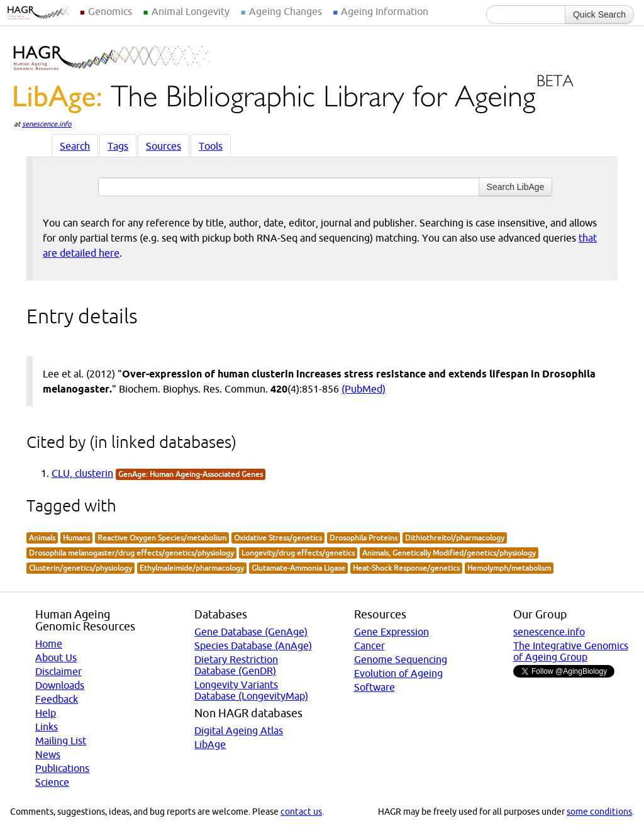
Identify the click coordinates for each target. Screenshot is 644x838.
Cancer (369, 645)
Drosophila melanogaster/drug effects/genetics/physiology (131, 553)
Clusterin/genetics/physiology (80, 568)
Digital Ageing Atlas (239, 730)
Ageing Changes (286, 11)
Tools (211, 146)
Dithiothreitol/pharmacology (455, 538)
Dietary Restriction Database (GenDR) (236, 665)
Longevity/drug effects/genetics (298, 553)
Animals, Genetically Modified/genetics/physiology (449, 553)
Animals (42, 538)
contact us (301, 812)
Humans (76, 538)
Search (75, 146)
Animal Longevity (191, 11)
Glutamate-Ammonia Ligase (298, 568)
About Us (56, 657)
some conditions (599, 812)
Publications (62, 768)
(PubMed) (364, 389)
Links (47, 727)
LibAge (210, 744)
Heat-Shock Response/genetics (406, 568)
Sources (164, 146)
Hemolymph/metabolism (509, 568)
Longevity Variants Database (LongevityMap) (251, 690)
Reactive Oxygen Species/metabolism (162, 538)
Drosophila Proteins (364, 538)
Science (52, 782)
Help (46, 713)
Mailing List (61, 740)
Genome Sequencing (401, 659)
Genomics (110, 11)
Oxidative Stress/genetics (278, 538)
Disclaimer (58, 671)
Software (375, 687)
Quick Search (599, 14)
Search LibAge (516, 187)
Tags (118, 146)
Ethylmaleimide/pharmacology (192, 568)
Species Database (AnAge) (253, 645)
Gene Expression (391, 632)
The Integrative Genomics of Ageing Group (571, 651)
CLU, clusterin (82, 473)
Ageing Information (385, 11)
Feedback (57, 699)
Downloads (60, 685)
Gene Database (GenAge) (251, 632)
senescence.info (47, 124)
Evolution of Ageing (398, 673)
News (48, 754)
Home (49, 644)
